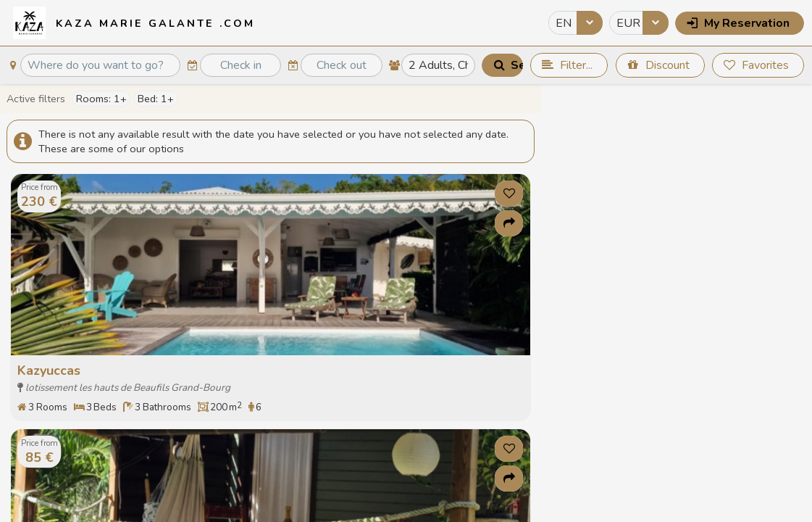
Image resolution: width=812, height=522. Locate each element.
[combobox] (575, 23)
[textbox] (100, 66)
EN (564, 23)
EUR (628, 23)
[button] (740, 23)
